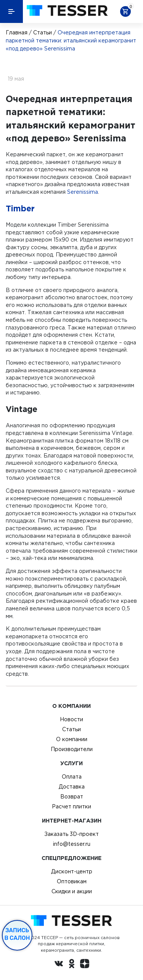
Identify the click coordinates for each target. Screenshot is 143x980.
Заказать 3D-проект (71, 834)
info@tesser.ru (72, 844)
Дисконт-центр (72, 871)
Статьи (43, 32)
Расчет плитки (71, 806)
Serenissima (83, 192)
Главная (17, 32)
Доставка (72, 787)
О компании (72, 739)
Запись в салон (17, 934)
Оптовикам (72, 881)
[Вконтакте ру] (59, 965)
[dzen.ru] (85, 965)
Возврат (72, 797)
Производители (72, 749)
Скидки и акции (72, 891)
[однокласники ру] (72, 965)
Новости (71, 719)
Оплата (72, 777)
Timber (20, 208)
